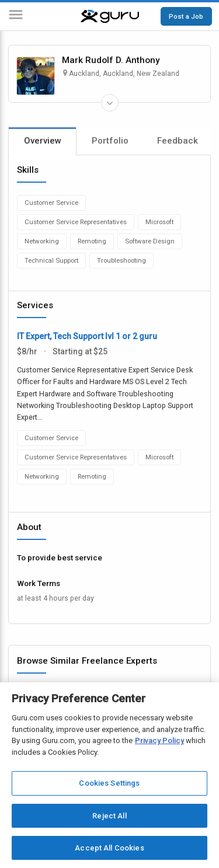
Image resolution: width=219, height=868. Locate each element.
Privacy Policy (159, 740)
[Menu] (16, 17)
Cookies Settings (109, 783)
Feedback (178, 141)
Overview (43, 141)
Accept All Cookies (109, 848)
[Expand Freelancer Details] (110, 103)
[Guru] (110, 16)
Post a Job (186, 16)
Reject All (109, 816)
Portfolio (110, 141)
